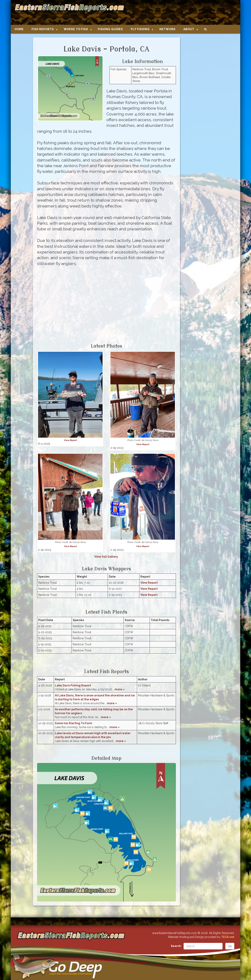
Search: (176, 946)
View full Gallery (106, 557)
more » (120, 689)
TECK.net (228, 937)
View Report (70, 440)
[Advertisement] (181, 13)
